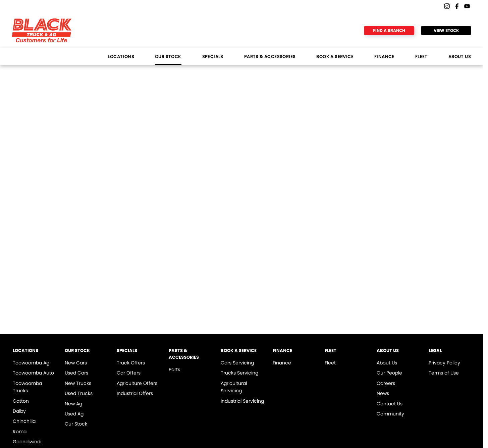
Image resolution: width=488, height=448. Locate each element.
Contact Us (390, 404)
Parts (174, 369)
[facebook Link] (457, 6)
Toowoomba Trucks (27, 387)
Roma (20, 432)
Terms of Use (444, 373)
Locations (121, 57)
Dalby (19, 411)
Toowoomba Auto (33, 373)
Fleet (421, 57)
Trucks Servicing (239, 373)
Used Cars (76, 373)
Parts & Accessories (270, 57)
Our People (389, 373)
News (383, 393)
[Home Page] (42, 30)
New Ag (73, 404)
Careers (386, 383)
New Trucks (78, 383)
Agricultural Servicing (234, 387)
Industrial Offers (135, 393)
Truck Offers (131, 363)
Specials (213, 57)
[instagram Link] (447, 6)
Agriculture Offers (137, 383)
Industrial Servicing (242, 401)
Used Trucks (79, 393)
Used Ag (74, 414)
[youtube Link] (467, 6)
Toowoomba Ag (31, 363)
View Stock (446, 30)
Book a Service (335, 57)
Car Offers (129, 373)
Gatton (21, 401)
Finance (384, 57)
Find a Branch (389, 30)
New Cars (76, 363)
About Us (460, 57)
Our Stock (168, 57)
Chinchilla (24, 421)
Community (390, 414)
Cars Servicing (237, 363)
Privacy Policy (444, 363)
